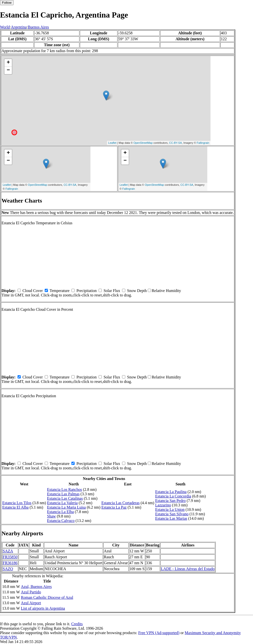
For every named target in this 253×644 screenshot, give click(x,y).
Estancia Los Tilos (17, 503)
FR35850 (10, 557)
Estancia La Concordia (173, 496)
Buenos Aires (38, 27)
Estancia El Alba (15, 507)
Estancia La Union (170, 509)
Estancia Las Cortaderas (120, 503)
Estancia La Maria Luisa (66, 507)
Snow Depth (137, 291)
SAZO (8, 569)
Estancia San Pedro (170, 501)
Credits (77, 624)
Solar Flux (112, 291)
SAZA (8, 551)
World (5, 27)
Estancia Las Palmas (63, 494)
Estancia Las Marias (171, 518)
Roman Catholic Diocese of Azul (47, 597)
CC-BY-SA (175, 143)
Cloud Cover (33, 291)
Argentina (19, 27)
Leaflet (112, 143)
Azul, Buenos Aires (36, 587)
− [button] (8, 70)
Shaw (51, 516)
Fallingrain (203, 143)
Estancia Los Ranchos (64, 489)
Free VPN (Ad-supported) (159, 633)
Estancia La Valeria (62, 503)
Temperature (60, 291)
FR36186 (10, 563)
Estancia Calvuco (61, 521)
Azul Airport (31, 603)
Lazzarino (163, 505)
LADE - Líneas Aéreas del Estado (188, 569)
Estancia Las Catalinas (65, 498)
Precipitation (86, 291)
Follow (7, 3)
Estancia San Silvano (172, 514)
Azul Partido (31, 592)
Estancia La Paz (114, 507)
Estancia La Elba (60, 512)
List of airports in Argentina (43, 608)
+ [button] (8, 63)
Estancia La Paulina (171, 492)
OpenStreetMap (143, 143)
